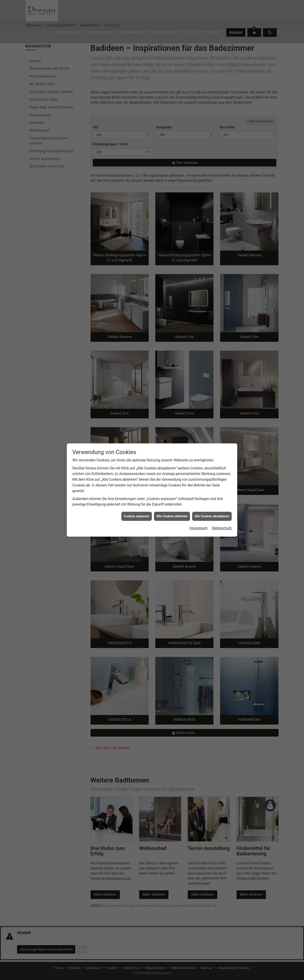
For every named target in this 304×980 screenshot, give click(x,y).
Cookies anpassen (137, 516)
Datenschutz (222, 528)
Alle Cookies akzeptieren (212, 516)
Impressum (198, 528)
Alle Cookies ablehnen (172, 516)
